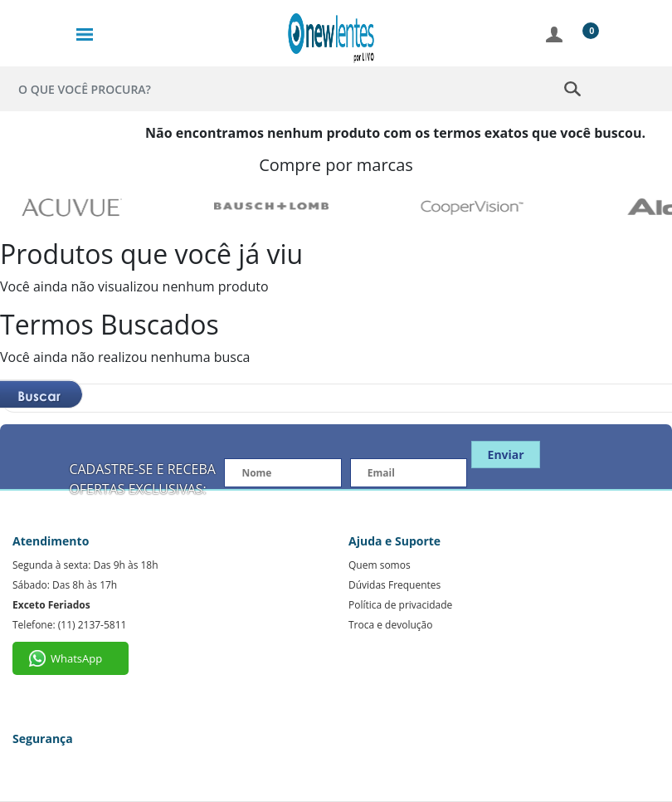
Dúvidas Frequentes (394, 585)
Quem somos (380, 565)
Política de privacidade (400, 605)
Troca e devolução (390, 625)
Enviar (506, 455)
